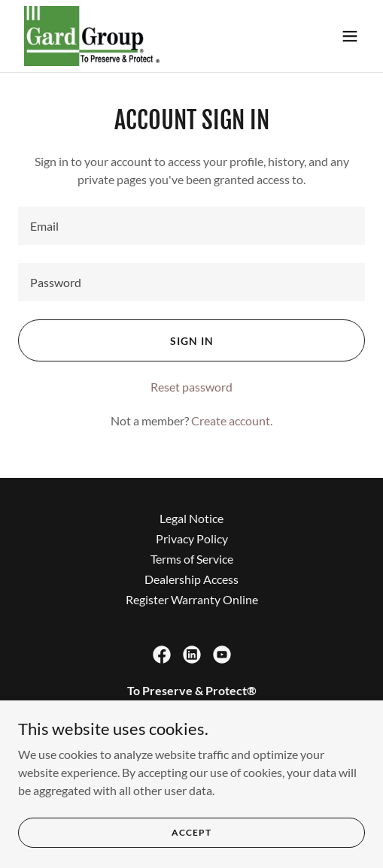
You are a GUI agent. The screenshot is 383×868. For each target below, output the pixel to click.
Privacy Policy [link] (192, 538)
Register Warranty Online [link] (192, 599)
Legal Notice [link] (191, 518)
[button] (350, 36)
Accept (191, 842)
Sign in (192, 341)
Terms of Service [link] (192, 559)
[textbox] (191, 226)
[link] (92, 36)
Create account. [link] (232, 420)
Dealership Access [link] (191, 579)
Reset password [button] (191, 387)
